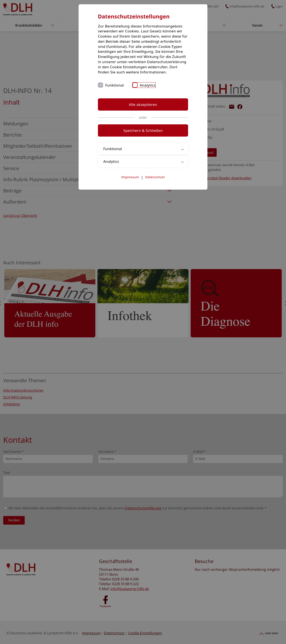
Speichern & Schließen (143, 130)
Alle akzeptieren (143, 104)
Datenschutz (155, 177)
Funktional (115, 85)
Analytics (148, 85)
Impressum (130, 177)
